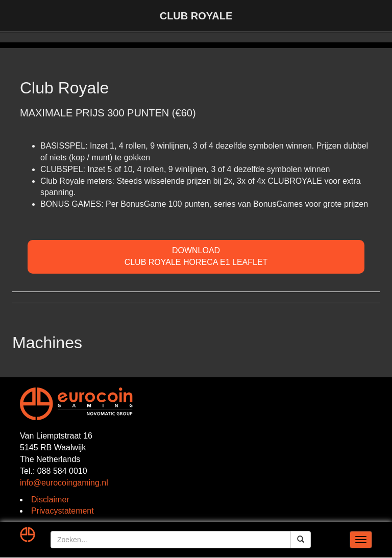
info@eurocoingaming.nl (64, 483)
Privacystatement (63, 511)
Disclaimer (50, 500)
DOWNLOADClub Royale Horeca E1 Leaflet (196, 256)
